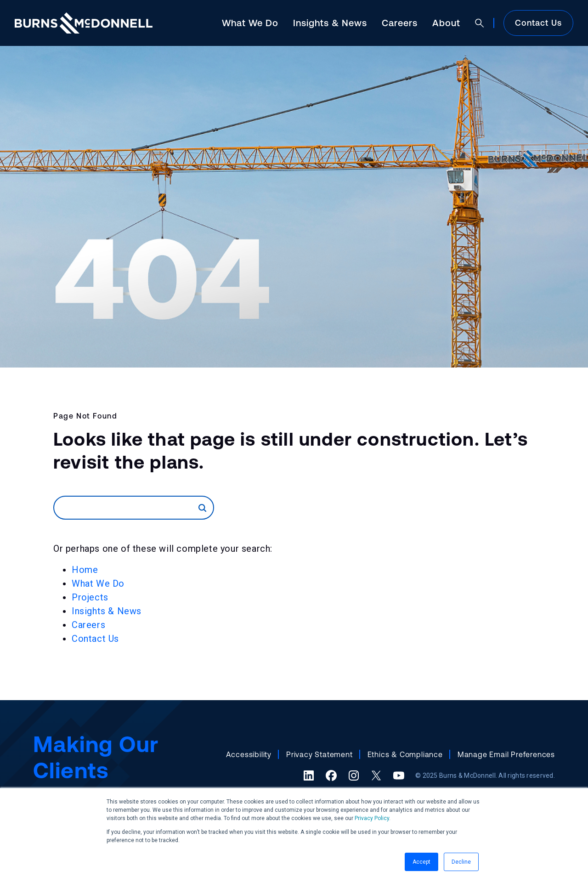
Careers (400, 23)
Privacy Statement (319, 754)
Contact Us (538, 23)
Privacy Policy (372, 818)
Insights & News (330, 23)
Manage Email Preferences (506, 754)
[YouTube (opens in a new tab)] (399, 775)
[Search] (126, 508)
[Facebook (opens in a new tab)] (331, 775)
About (446, 23)
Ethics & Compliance (405, 754)
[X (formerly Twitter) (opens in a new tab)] (376, 775)
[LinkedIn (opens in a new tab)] (309, 775)
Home (85, 570)
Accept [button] (421, 862)
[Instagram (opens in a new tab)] (354, 775)
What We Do (250, 23)
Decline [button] (461, 862)
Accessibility (249, 754)
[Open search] (480, 23)
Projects (90, 597)
